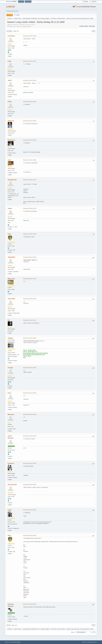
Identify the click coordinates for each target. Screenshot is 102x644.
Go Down (9, 31)
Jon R (39, 19)
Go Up (8, 625)
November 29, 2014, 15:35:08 (30, 414)
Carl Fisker (11, 299)
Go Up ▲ (95, 642)
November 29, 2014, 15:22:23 (30, 368)
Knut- (10, 393)
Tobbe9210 (11, 257)
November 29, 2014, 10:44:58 (30, 80)
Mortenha (11, 414)
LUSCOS (11, 7)
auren (10, 510)
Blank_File (11, 279)
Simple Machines (17, 642)
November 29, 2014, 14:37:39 (30, 320)
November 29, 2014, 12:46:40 (30, 234)
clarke (10, 208)
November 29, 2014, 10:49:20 (30, 102)
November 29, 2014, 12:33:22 (30, 208)
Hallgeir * (48, 19)
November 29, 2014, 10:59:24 (30, 140)
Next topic (92, 26)
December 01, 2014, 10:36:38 (30, 535)
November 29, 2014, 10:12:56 (30, 36)
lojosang (43, 19)
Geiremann (11, 140)
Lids (51, 19)
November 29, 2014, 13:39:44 (30, 279)
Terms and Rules (89, 642)
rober (10, 61)
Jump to (73, 632)
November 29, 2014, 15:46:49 (30, 485)
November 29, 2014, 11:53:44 (30, 180)
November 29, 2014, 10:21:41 (30, 61)
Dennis (55, 19)
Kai (9, 320)
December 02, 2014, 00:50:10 (30, 604)
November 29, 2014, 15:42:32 (30, 436)
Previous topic (84, 26)
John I (10, 80)
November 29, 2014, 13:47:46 (30, 299)
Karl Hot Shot (12, 485)
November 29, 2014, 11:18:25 (30, 160)
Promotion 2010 (61, 19)
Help (83, 642)
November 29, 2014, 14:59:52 (30, 338)
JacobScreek (12, 180)
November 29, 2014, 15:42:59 (30, 463)
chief (9, 160)
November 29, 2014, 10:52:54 (30, 121)
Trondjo (10, 368)
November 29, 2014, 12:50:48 (30, 257)
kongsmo (11, 463)
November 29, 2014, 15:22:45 (30, 393)
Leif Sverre (11, 36)
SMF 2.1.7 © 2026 (9, 642)
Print (94, 31)
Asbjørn (10, 338)
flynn (9, 234)
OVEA (10, 102)
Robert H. (11, 121)
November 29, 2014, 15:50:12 (30, 510)
